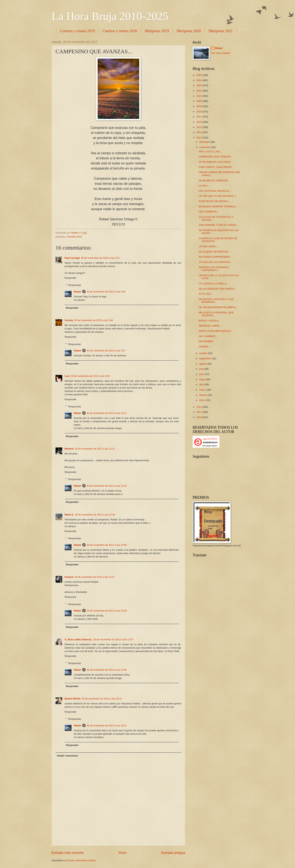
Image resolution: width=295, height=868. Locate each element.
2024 (199, 80)
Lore (67, 376)
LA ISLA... (204, 186)
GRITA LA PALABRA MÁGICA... (216, 331)
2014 (199, 132)
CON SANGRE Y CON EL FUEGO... (218, 225)
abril (202, 384)
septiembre (206, 358)
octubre (204, 353)
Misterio (69, 449)
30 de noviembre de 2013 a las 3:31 (100, 258)
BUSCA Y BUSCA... (209, 321)
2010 (199, 417)
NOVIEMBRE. (206, 341)
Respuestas (75, 285)
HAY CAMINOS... (208, 336)
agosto (203, 364)
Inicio (122, 853)
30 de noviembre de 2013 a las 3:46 (106, 292)
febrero (203, 395)
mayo (203, 379)
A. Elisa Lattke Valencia (78, 639)
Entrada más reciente (68, 853)
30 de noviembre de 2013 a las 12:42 (107, 486)
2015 (199, 127)
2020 (199, 101)
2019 (199, 106)
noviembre (205, 147)
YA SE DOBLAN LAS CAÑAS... (216, 162)
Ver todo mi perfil (221, 53)
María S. (69, 515)
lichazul (69, 577)
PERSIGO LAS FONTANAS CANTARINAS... (214, 269)
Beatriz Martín (73, 699)
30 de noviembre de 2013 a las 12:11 (95, 449)
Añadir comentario (67, 756)
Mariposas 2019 (157, 31)
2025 (199, 75)
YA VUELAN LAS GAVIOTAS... (215, 262)
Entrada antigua (173, 853)
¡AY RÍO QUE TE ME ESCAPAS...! (217, 196)
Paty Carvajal (72, 258)
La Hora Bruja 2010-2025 (110, 16)
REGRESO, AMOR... (210, 326)
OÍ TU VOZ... (206, 294)
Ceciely (69, 320)
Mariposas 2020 (189, 31)
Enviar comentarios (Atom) (81, 860)
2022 (199, 91)
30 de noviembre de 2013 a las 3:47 (106, 351)
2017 (199, 117)
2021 (199, 96)
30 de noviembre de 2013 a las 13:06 (107, 670)
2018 (199, 112)
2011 (199, 412)
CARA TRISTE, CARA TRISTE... (216, 167)
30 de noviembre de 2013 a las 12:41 (107, 413)
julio (202, 369)
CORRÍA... (204, 347)
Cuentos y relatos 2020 (120, 31)
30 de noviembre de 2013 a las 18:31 (102, 699)
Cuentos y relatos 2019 (78, 31)
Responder (70, 278)
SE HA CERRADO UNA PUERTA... (218, 289)
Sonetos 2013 (74, 237)
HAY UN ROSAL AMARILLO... (215, 191)
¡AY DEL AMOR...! (208, 246)
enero (203, 400)
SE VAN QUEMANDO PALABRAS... (218, 307)
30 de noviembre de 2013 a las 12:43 (95, 515)
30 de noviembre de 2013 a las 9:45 (90, 376)
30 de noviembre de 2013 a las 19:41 (107, 726)
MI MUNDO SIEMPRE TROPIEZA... (218, 207)
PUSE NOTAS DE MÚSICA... (214, 201)
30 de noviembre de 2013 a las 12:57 (95, 577)
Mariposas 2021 (220, 31)
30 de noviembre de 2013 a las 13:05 (107, 545)
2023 (199, 85)
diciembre (205, 142)
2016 (199, 122)
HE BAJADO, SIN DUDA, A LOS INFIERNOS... (216, 301)
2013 (199, 138)
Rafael (77, 292)
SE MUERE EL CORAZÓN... (214, 181)
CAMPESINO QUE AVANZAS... (216, 157)
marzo (203, 390)
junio (202, 374)
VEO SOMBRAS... (209, 212)
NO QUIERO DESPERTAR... (214, 252)
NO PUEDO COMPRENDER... (215, 257)
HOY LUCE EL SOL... (210, 152)
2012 (199, 407)
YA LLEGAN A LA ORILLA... (214, 284)
